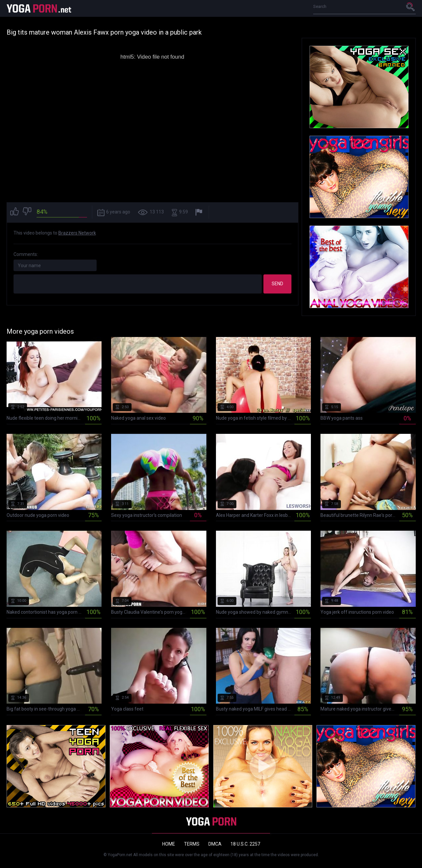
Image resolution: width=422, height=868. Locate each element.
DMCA (215, 844)
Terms (192, 844)
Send (277, 284)
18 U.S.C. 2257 (245, 844)
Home (169, 844)
